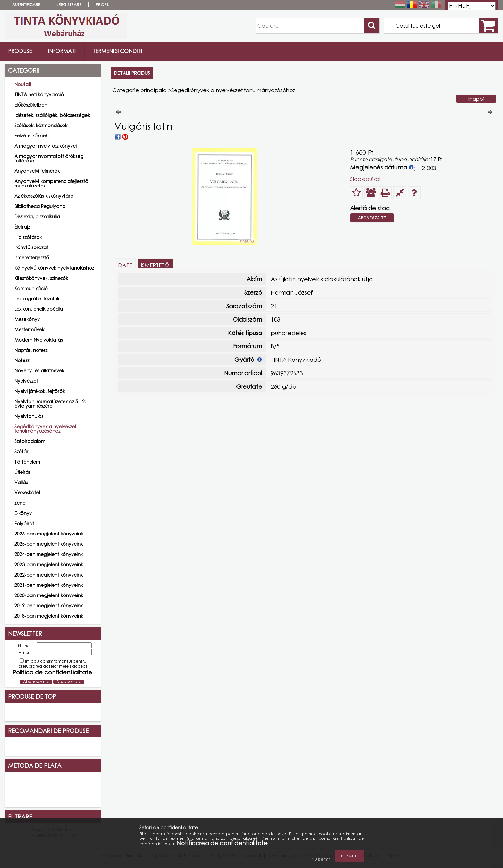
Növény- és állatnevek (39, 371)
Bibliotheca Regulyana (40, 206)
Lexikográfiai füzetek (37, 299)
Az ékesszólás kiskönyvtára (44, 196)
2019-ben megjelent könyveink (49, 606)
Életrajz (22, 227)
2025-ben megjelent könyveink (49, 544)
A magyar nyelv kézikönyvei (46, 146)
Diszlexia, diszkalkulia (37, 217)
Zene (20, 503)
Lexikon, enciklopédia (39, 309)
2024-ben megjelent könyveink (49, 554)
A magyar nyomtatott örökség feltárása (49, 158)
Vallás (21, 482)
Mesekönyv (27, 319)
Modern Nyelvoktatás (39, 340)
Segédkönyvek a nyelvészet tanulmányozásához (45, 429)
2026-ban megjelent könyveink (49, 534)
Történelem (27, 462)
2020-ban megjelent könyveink (49, 595)
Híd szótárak (28, 237)
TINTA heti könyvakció (39, 95)
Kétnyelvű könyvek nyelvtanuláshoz (54, 268)
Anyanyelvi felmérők (37, 171)
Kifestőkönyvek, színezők (41, 278)
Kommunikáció (31, 288)
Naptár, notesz (31, 350)
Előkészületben (31, 105)
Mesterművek (29, 330)
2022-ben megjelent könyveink (49, 575)
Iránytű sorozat (31, 247)
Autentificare (26, 5)
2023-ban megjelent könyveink (49, 564)
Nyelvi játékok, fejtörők (40, 391)
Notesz (22, 360)
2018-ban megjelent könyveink (49, 616)
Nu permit (321, 859)
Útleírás (22, 472)
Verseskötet (27, 493)
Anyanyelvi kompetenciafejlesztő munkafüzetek (51, 183)
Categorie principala (139, 90)
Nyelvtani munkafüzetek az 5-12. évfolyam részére (50, 404)
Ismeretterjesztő (32, 258)
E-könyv (23, 513)
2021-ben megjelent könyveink (49, 585)
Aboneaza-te (372, 218)
